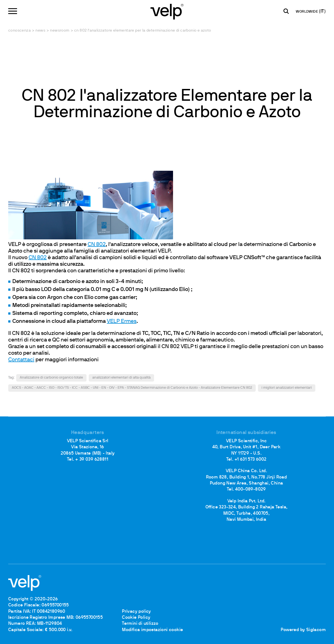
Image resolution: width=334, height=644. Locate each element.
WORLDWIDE (307, 12)
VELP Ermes (122, 321)
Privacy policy (137, 612)
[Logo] (167, 11)
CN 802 (97, 245)
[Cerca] (286, 11)
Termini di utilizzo (140, 624)
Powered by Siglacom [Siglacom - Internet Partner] (303, 630)
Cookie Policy (136, 618)
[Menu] (13, 11)
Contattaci (21, 360)
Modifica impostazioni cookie (152, 630)
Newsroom (60, 31)
